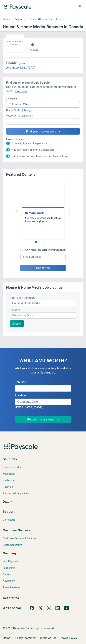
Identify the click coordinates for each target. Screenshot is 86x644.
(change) (27, 110)
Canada (7, 19)
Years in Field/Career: (20, 116)
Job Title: (21, 382)
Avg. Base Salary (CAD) (21, 68)
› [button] (69, 210)
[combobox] (43, 104)
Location (15, 310)
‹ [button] (17, 210)
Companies (20, 19)
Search (17, 324)
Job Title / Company (22, 298)
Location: (12, 99)
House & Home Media (41, 19)
